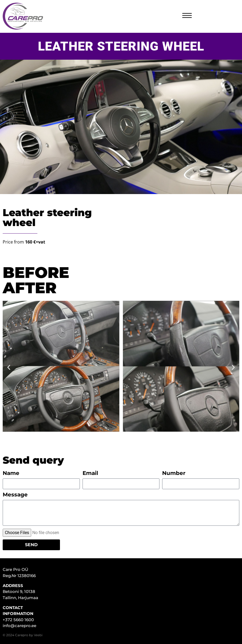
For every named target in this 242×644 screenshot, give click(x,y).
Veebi (38, 635)
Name (11, 473)
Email (90, 473)
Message (15, 495)
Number (174, 473)
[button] (9, 367)
